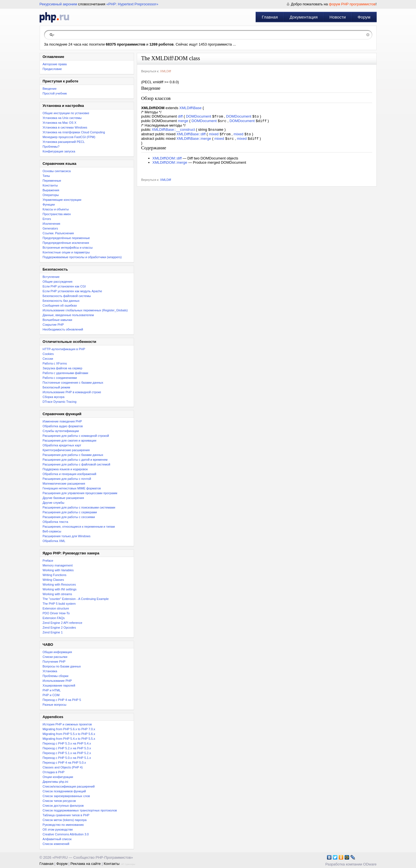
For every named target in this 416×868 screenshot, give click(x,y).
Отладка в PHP (54, 772)
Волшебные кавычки (58, 320)
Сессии (48, 359)
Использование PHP (57, 681)
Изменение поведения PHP (62, 421)
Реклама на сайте (86, 864)
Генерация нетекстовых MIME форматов (72, 488)
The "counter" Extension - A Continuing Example (76, 599)
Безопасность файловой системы (67, 296)
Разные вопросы (55, 705)
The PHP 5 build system (59, 604)
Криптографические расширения (66, 450)
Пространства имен (57, 214)
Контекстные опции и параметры (66, 252)
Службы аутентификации (61, 431)
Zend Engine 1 (53, 632)
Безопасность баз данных (61, 301)
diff (180, 117)
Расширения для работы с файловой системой (77, 464)
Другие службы (54, 503)
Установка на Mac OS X (60, 123)
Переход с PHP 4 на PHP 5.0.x (64, 763)
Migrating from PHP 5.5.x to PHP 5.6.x (69, 734)
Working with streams (57, 594)
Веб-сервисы (52, 531)
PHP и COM (51, 695)
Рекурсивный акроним (58, 4)
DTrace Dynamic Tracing (60, 402)
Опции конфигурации (58, 777)
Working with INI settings (60, 589)
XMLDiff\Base (190, 108)
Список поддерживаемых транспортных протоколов (80, 810)
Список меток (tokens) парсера (65, 820)
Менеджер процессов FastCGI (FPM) (69, 137)
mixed (214, 136)
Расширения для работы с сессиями (69, 517)
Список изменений (56, 844)
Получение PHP (54, 662)
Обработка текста (55, 522)
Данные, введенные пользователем (68, 315)
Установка (50, 671)
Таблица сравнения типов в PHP (66, 815)
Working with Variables (58, 570)
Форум (364, 17)
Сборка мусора (54, 397)
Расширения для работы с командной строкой (76, 436)
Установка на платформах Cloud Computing (74, 132)
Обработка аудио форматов (63, 426)
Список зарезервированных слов (66, 796)
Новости (338, 17)
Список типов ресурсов (59, 801)
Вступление (51, 277)
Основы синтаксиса (57, 171)
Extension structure (56, 608)
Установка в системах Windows (65, 127)
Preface (48, 561)
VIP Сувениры (128, 864)
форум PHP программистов (352, 4)
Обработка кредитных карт (62, 445)
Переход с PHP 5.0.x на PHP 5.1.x (67, 758)
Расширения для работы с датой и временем (75, 460)
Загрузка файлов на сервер (62, 368)
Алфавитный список (57, 839)
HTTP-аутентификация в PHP (64, 349)
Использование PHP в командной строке (72, 392)
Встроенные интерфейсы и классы (68, 248)
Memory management (58, 565)
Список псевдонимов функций (64, 791)
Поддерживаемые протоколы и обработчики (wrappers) (82, 257)
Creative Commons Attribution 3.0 (66, 834)
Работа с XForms (55, 363)
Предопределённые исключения (66, 243)
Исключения (52, 224)
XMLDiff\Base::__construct (173, 131)
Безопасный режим (56, 387)
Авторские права (55, 64)
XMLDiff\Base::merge (194, 141)
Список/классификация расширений (69, 786)
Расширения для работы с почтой (67, 479)
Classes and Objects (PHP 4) (63, 767)
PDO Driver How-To (56, 613)
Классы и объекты (56, 209)
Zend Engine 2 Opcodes (59, 628)
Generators (50, 228)
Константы (50, 185)
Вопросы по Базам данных (62, 666)
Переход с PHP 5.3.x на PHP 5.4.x (67, 743)
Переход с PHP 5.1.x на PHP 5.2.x (67, 753)
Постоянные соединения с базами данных (73, 383)
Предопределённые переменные (66, 238)
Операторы (51, 195)
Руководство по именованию (63, 825)
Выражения (51, 190)
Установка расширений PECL (64, 142)
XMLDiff (166, 71)
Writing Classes (53, 580)
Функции (49, 204)
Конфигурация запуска (59, 151)
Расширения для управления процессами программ (80, 493)
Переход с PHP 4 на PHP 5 (62, 700)
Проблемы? (51, 147)
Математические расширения (64, 484)
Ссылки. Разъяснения (58, 233)
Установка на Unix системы (62, 118)
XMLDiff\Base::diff (191, 136)
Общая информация (57, 652)
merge (183, 122)
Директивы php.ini (55, 782)
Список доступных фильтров (63, 806)
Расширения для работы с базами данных (73, 455)
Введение (50, 89)
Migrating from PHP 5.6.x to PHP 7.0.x (69, 729)
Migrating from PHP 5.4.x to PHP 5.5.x (69, 739)
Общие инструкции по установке (66, 113)
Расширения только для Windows (67, 536)
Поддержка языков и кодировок (65, 469)
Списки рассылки (55, 657)
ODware (370, 864)
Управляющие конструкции (62, 200)
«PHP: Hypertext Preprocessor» (132, 4)
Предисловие (52, 69)
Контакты (112, 864)
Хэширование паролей (59, 685)
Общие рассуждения (58, 282)
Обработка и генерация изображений (70, 474)
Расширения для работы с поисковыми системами (79, 507)
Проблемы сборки (56, 676)
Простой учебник (55, 93)
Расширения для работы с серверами (70, 512)
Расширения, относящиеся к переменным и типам (79, 527)
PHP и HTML (52, 690)
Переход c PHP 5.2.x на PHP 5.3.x (67, 748)
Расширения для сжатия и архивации (70, 440)
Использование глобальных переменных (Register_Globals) (85, 310)
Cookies (48, 354)
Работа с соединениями (60, 378)
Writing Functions (55, 575)
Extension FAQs (54, 618)
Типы (46, 176)
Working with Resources (59, 584)
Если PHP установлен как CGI (64, 286)
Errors (47, 219)
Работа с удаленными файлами (66, 373)
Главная (270, 17)
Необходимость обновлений (63, 329)
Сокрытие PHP (53, 325)
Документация (304, 17)
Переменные (52, 181)
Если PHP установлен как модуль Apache (72, 291)
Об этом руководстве (58, 829)
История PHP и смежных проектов (67, 724)
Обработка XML (54, 541)
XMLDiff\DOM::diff (167, 161)
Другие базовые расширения (63, 498)
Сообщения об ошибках (60, 305)
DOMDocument (199, 117)
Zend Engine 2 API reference (62, 623)
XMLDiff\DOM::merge (170, 165)
